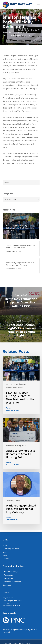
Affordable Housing (13, 446)
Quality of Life (24, 36)
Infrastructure (12, 388)
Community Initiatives (11, 555)
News (14, 36)
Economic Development (12, 588)
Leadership (10, 501)
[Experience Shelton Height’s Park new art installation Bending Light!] (21, 329)
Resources (7, 591)
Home (5, 552)
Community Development (16, 384)
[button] (38, 5)
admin (8, 32)
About (5, 558)
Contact (6, 565)
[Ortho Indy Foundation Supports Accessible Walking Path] (21, 301)
